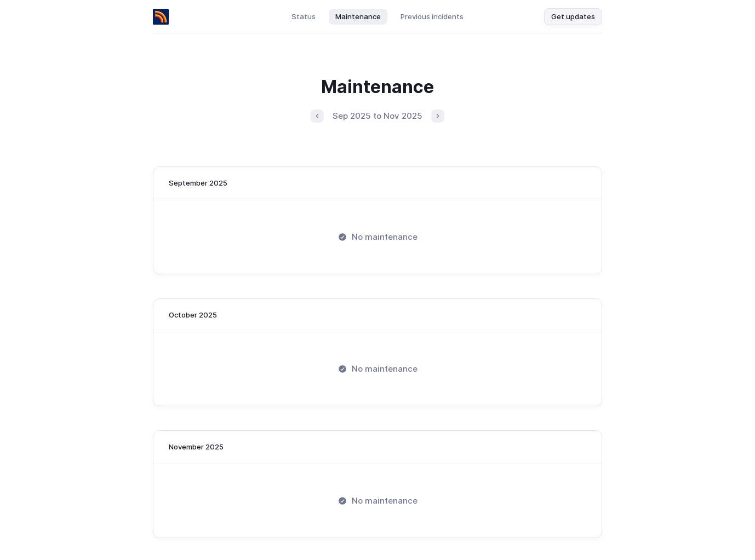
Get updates (573, 16)
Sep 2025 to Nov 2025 (377, 116)
